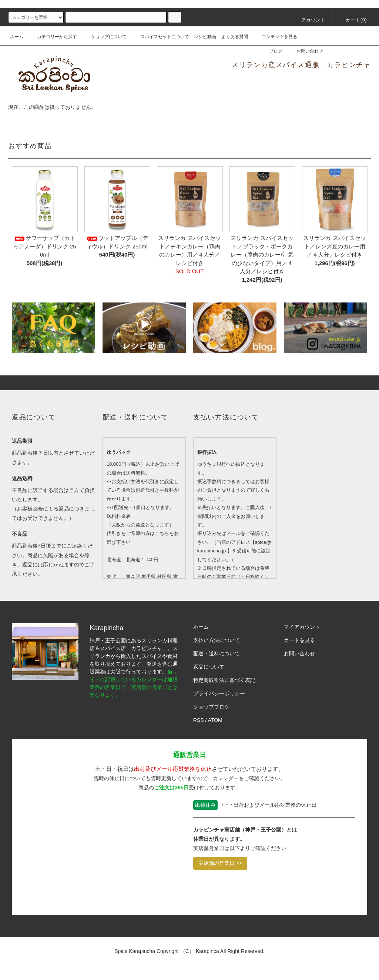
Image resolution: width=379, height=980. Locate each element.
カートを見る (299, 640)
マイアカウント (302, 627)
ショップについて (104, 37)
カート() (352, 20)
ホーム (17, 37)
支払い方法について (217, 640)
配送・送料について (217, 653)
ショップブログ (211, 707)
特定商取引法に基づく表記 (224, 680)
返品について (209, 667)
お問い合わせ (305, 51)
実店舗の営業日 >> (220, 863)
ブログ (271, 51)
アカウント (309, 20)
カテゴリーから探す (53, 37)
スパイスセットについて (160, 37)
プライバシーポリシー (219, 693)
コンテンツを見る (275, 37)
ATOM (215, 720)
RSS (199, 720)
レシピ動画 (205, 37)
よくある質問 (235, 37)
